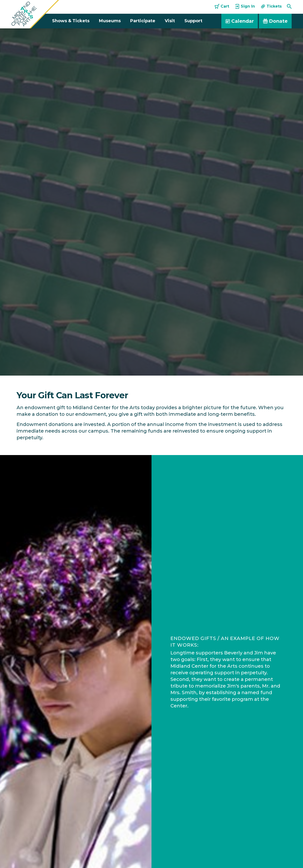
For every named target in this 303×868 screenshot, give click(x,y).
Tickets (271, 6)
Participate (143, 21)
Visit (170, 21)
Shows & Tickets (71, 21)
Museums (110, 21)
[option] (151, 202)
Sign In (245, 6)
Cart (222, 6)
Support (193, 21)
